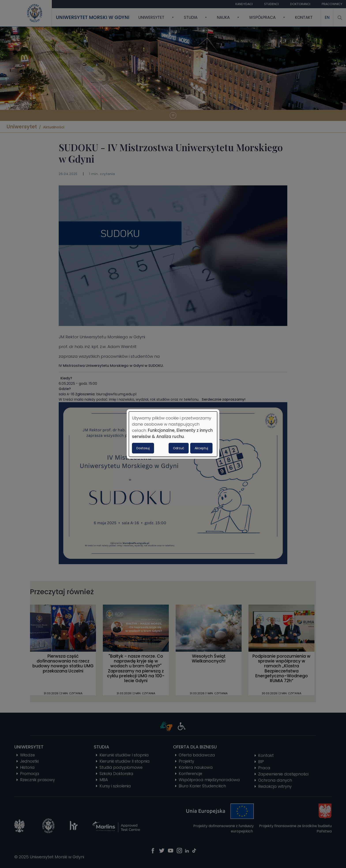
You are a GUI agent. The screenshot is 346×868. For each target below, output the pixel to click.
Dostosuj (143, 448)
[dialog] (173, 434)
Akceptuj (201, 448)
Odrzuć (179, 448)
